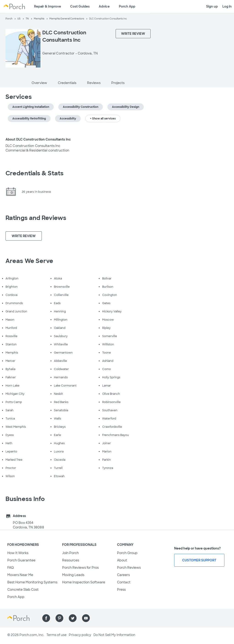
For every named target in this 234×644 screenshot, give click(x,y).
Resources (71, 560)
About (122, 560)
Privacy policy (80, 635)
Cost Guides (80, 6)
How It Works (18, 553)
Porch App (127, 6)
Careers (123, 575)
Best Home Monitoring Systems (32, 582)
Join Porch (70, 553)
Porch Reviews (129, 568)
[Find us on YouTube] (86, 618)
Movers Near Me (20, 575)
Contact (124, 582)
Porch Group (127, 553)
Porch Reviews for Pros (80, 568)
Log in (227, 6)
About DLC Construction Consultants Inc (38, 139)
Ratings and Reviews (36, 218)
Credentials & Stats (35, 173)
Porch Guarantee (21, 560)
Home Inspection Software (84, 582)
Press (121, 590)
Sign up (212, 6)
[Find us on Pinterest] (59, 618)
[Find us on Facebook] (46, 618)
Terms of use (56, 635)
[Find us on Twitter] (73, 618)
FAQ (11, 568)
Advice (104, 6)
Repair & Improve (48, 6)
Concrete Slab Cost (23, 590)
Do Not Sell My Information (114, 635)
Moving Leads (73, 575)
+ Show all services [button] (103, 119)
